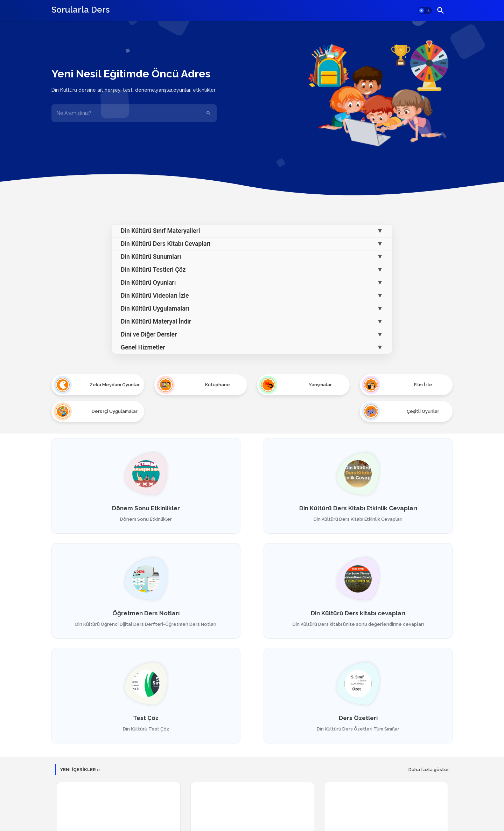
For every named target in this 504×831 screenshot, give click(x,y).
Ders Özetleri (388, 595)
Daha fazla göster (429, 654)
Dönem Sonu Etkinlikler (116, 482)
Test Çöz (252, 595)
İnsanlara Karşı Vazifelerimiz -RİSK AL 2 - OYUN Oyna (118, 750)
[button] (425, 11)
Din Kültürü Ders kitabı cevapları (116, 595)
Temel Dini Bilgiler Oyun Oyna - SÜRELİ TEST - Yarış (386, 750)
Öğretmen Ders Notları (388, 482)
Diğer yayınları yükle (252, 787)
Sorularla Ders (80, 10)
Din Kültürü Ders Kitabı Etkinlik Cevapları (252, 485)
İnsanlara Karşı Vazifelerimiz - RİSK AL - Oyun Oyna (252, 750)
